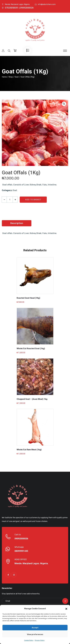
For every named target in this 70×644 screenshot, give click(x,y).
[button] (66, 609)
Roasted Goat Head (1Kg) (28, 298)
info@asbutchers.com (47, 4)
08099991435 (21, 551)
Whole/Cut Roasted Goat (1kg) (31, 349)
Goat (17, 77)
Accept (35, 628)
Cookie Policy (29, 640)
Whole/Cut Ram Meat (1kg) (29, 450)
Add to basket (33, 200)
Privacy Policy (40, 640)
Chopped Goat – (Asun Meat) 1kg (32, 399)
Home (4, 77)
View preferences (35, 634)
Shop (11, 77)
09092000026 (21, 539)
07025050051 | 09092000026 (19, 8)
